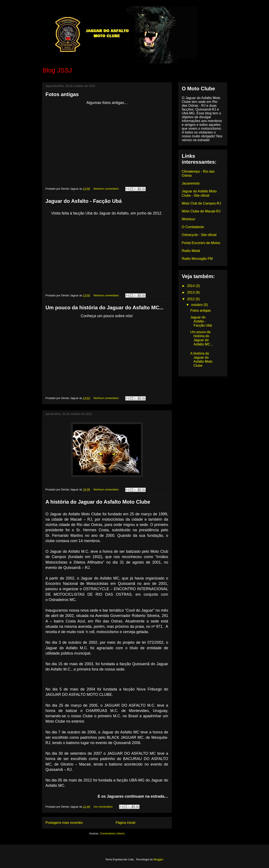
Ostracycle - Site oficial (199, 235)
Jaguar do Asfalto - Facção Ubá (84, 201)
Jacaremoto (191, 183)
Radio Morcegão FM (197, 259)
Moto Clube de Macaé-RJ (201, 211)
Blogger (158, 859)
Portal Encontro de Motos (201, 243)
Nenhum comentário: (107, 189)
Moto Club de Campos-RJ (201, 203)
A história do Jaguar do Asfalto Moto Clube (98, 502)
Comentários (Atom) (112, 833)
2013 (191, 292)
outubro (197, 305)
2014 (191, 286)
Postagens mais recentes (64, 823)
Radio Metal (191, 251)
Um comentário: (104, 807)
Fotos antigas (62, 94)
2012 (191, 299)
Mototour (189, 219)
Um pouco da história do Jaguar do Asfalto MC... (105, 308)
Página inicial (125, 823)
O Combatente (193, 227)
